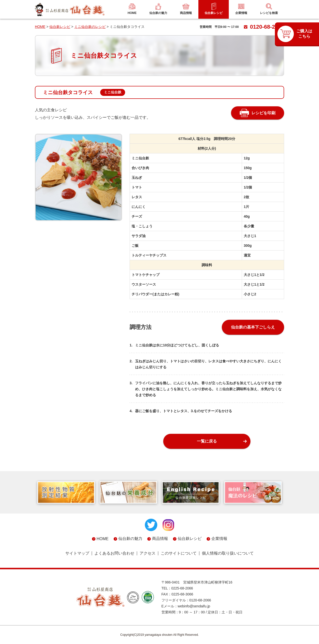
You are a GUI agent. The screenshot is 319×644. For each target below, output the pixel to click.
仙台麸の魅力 (130, 539)
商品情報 (160, 539)
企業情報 (219, 539)
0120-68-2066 (264, 27)
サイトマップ (77, 553)
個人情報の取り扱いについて (228, 553)
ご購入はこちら (304, 34)
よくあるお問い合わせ (114, 553)
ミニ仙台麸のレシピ (90, 27)
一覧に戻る (207, 441)
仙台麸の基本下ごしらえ (253, 327)
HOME (40, 27)
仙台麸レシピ (60, 27)
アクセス (148, 553)
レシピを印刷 (263, 113)
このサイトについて (179, 553)
